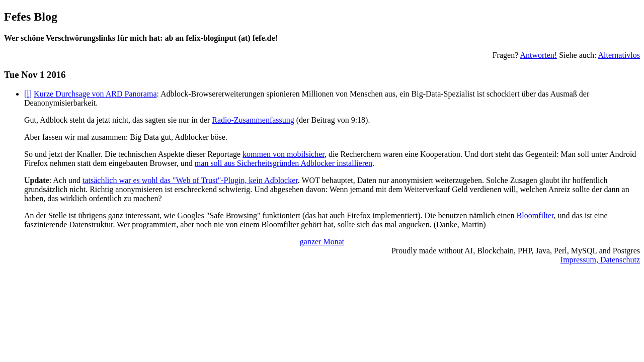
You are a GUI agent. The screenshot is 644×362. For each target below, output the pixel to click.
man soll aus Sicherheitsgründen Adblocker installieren (284, 163)
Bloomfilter (535, 215)
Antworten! (538, 55)
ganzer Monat (322, 242)
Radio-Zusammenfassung (253, 120)
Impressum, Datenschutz (600, 260)
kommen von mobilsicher (284, 154)
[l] (28, 94)
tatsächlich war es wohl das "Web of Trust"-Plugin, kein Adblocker (190, 180)
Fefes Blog (31, 17)
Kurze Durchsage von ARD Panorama (95, 94)
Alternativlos (619, 55)
